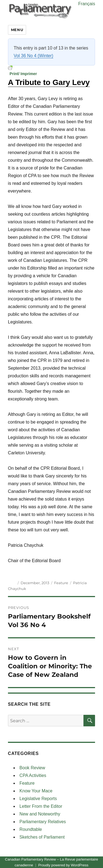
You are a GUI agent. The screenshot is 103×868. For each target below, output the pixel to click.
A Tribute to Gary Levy (49, 82)
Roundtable (31, 829)
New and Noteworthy (40, 814)
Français (87, 4)
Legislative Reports (38, 799)
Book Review (32, 768)
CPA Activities (33, 775)
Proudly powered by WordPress (63, 865)
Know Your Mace (36, 791)
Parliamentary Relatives (43, 822)
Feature (61, 583)
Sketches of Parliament (42, 837)
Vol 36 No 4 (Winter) (34, 56)
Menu (17, 30)
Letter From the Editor (41, 806)
